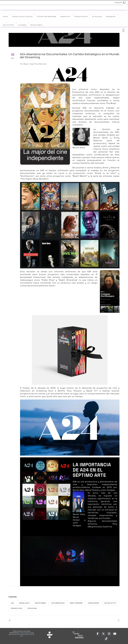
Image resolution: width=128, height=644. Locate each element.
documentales (58, 603)
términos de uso (27, 635)
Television (32, 608)
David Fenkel (41, 603)
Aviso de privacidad (27, 633)
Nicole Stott (110, 603)
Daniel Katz (24, 603)
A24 (12, 603)
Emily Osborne (76, 603)
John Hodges (94, 603)
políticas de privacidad (17, 634)
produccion (16, 608)
